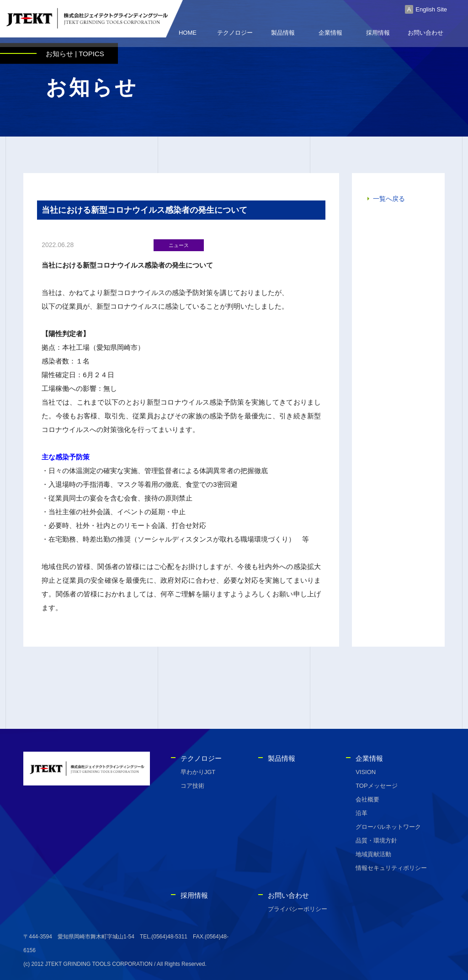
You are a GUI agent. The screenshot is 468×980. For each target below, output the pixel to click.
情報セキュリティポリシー (391, 868)
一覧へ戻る (389, 200)
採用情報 (378, 34)
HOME (188, 34)
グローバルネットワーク (388, 827)
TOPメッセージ (377, 786)
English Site (431, 9)
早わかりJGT (198, 772)
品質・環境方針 (376, 840)
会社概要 (367, 799)
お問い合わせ (425, 34)
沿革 (362, 813)
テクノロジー (235, 34)
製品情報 (283, 34)
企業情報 (330, 34)
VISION (366, 772)
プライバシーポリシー (298, 909)
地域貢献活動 (373, 854)
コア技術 (192, 786)
